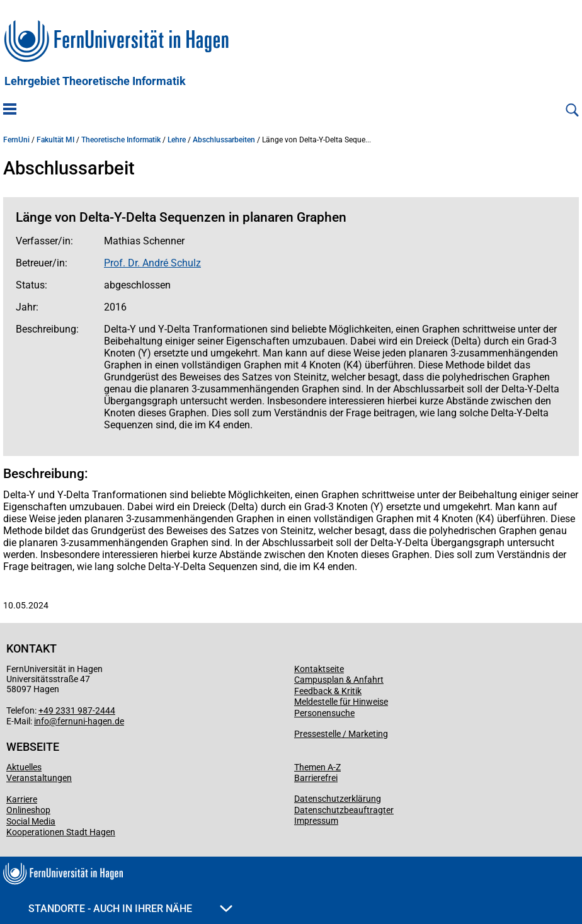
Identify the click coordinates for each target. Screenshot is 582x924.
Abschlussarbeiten (224, 140)
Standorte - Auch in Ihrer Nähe (130, 909)
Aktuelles (24, 767)
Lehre (177, 140)
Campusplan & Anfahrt (339, 680)
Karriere (22, 799)
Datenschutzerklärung (338, 799)
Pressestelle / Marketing (341, 734)
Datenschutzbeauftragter (344, 810)
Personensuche (324, 713)
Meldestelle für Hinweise (341, 702)
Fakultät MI (55, 140)
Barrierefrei (316, 778)
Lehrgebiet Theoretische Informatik (95, 81)
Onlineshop (28, 810)
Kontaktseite (319, 669)
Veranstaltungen (39, 778)
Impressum (316, 821)
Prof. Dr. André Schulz (152, 263)
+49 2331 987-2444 (77, 710)
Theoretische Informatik (121, 140)
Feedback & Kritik (328, 691)
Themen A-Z (317, 767)
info (42, 721)
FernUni (16, 140)
